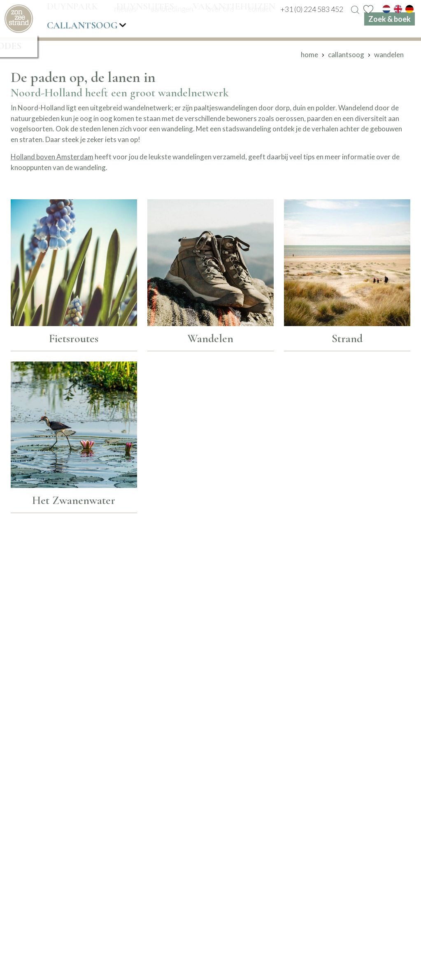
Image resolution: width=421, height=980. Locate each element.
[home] (19, 19)
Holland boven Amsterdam (52, 157)
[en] (398, 9)
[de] (409, 9)
